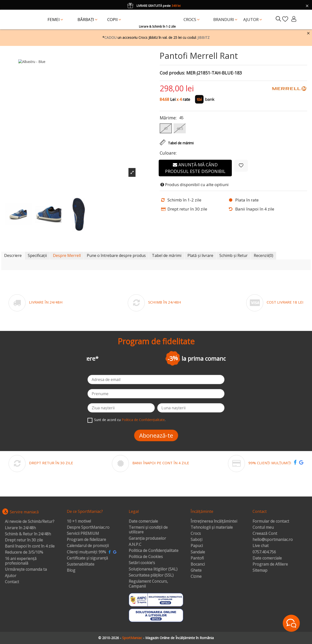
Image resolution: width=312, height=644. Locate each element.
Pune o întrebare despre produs (116, 255)
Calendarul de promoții (88, 546)
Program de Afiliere (270, 564)
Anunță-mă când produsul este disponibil (195, 168)
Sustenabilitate (81, 564)
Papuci (197, 546)
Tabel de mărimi (167, 255)
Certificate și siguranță (87, 558)
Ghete (196, 570)
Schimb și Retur (234, 255)
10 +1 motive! (79, 521)
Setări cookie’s (142, 563)
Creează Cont (265, 534)
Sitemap (260, 570)
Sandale (198, 552)
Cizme (196, 577)
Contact (12, 582)
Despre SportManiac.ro (88, 528)
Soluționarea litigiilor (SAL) (153, 569)
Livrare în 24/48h (20, 528)
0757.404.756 (264, 552)
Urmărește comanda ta (26, 570)
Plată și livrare (200, 255)
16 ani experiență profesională (21, 561)
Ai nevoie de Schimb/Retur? (30, 522)
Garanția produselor (147, 538)
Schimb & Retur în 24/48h (28, 534)
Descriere (13, 255)
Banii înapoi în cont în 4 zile (30, 546)
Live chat (261, 546)
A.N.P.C (135, 545)
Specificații (37, 255)
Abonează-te (156, 435)
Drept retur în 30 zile (24, 540)
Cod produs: (172, 73)
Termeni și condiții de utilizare (148, 530)
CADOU (110, 37)
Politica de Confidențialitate (143, 420)
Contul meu (263, 528)
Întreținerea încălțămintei (214, 521)
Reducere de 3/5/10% (24, 552)
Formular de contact (271, 521)
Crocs (196, 534)
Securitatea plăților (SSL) (151, 575)
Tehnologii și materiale (212, 528)
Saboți (196, 540)
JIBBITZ (204, 37)
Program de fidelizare (86, 540)
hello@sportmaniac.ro (273, 540)
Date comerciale (143, 521)
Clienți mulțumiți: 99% (86, 552)
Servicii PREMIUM (83, 534)
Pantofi (197, 558)
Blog (71, 570)
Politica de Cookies (146, 557)
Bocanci (198, 564)
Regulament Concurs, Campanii (148, 584)
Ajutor (11, 576)
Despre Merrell (67, 255)
